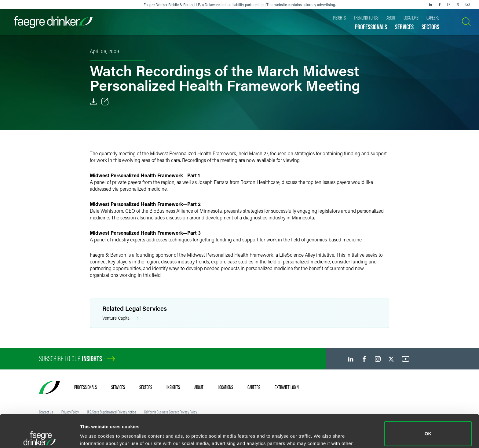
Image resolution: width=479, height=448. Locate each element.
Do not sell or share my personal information (428, 428)
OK (428, 401)
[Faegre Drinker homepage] (53, 22)
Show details (94, 435)
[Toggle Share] (105, 102)
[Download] (93, 102)
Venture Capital (121, 318)
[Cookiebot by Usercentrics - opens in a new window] (40, 436)
